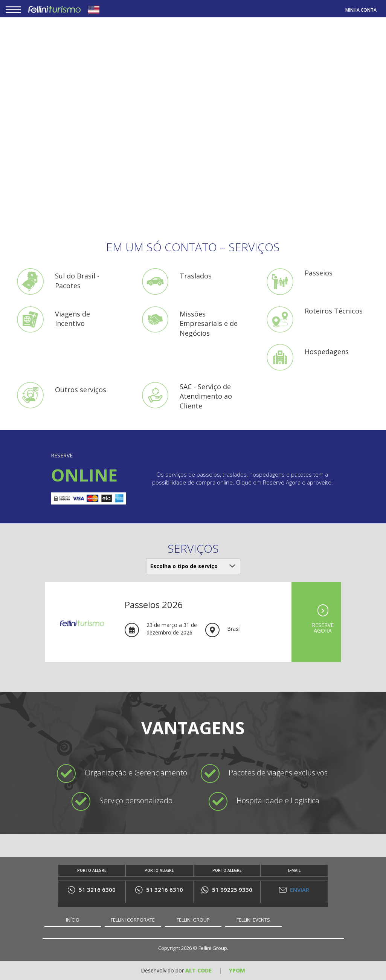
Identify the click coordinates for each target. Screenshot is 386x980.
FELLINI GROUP (193, 920)
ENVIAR (294, 890)
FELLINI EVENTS (253, 920)
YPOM (237, 970)
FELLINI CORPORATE (133, 920)
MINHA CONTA (361, 10)
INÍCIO (73, 920)
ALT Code (198, 970)
